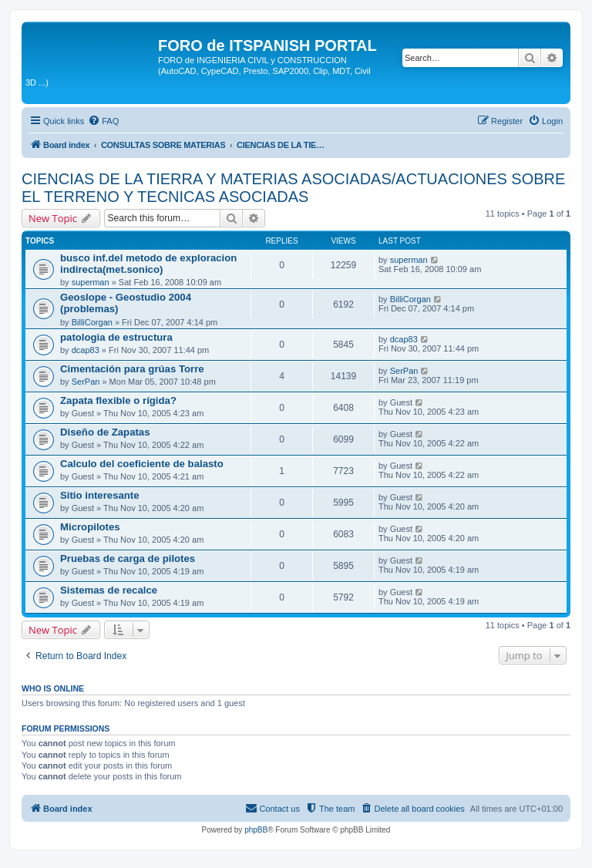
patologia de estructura (116, 337)
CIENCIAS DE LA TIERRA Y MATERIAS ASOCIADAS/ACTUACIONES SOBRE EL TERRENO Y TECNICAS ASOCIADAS (293, 188)
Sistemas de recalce (109, 590)
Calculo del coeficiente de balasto (142, 464)
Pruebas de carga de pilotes (128, 558)
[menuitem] (103, 121)
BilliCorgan (92, 322)
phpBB (256, 830)
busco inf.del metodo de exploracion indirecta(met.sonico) (148, 264)
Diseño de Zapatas (105, 432)
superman (91, 282)
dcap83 (86, 350)
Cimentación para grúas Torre (132, 369)
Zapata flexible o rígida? (118, 400)
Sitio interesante (100, 495)
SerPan (86, 382)
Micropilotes (90, 527)
